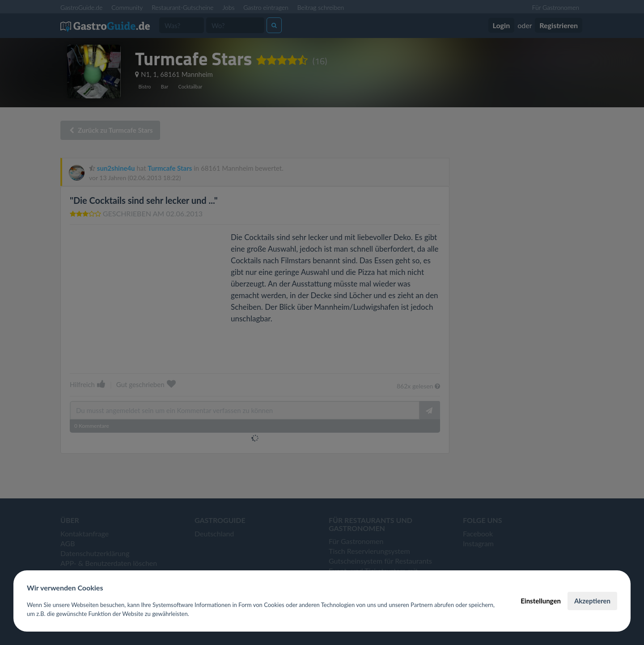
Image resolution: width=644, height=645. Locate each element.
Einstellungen (541, 601)
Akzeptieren (592, 601)
